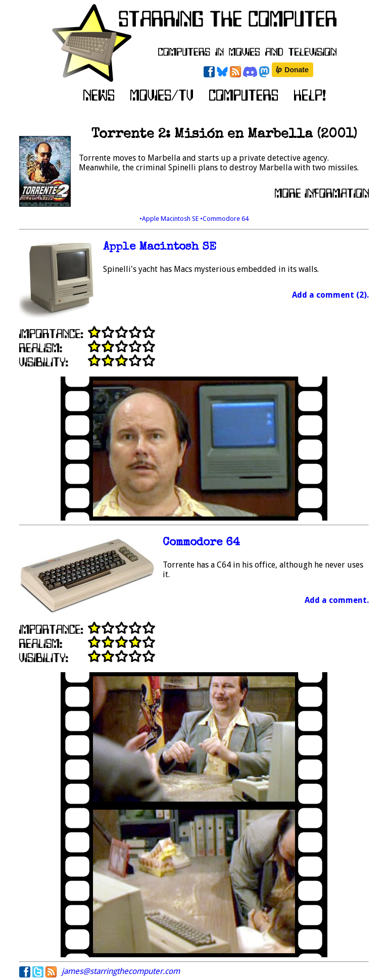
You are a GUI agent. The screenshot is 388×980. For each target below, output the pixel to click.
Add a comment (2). (330, 295)
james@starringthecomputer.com (121, 971)
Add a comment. (337, 600)
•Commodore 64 (224, 219)
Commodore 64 (201, 543)
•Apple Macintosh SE (170, 219)
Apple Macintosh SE (160, 247)
